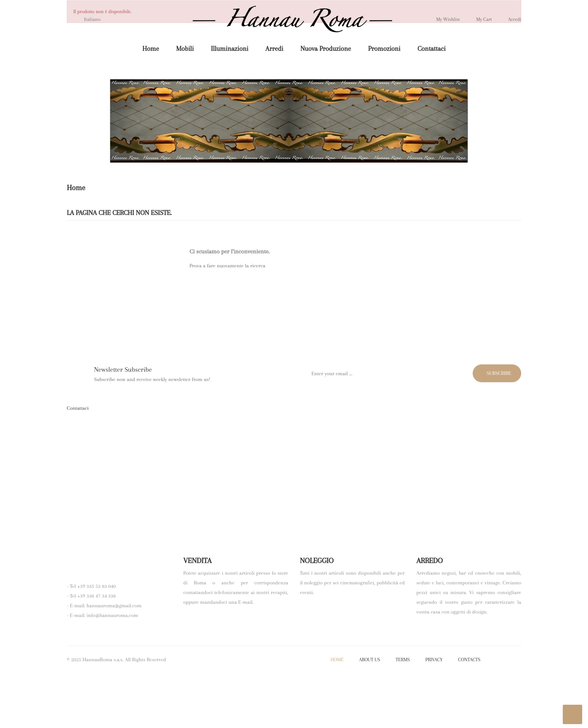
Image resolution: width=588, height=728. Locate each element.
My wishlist (439, 19)
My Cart (478, 19)
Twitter (504, 715)
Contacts (469, 714)
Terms (403, 714)
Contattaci (78, 408)
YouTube (514, 715)
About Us (369, 714)
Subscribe (495, 373)
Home (337, 714)
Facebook (493, 715)
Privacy (434, 714)
